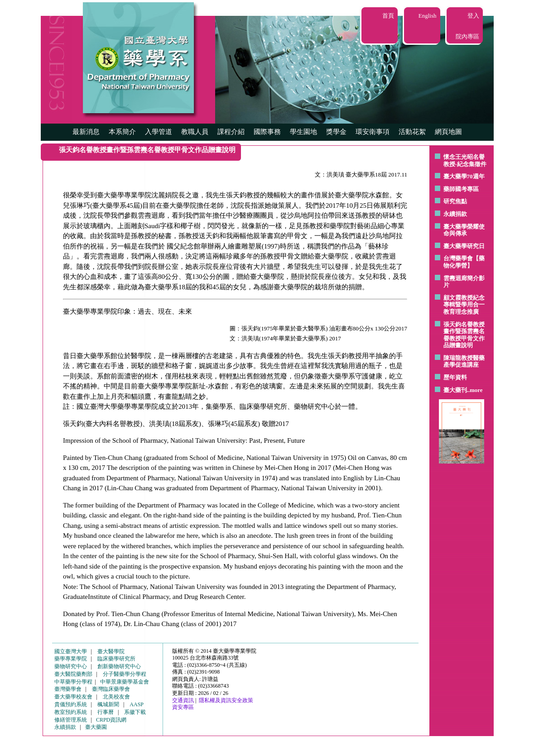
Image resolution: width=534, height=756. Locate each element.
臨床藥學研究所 (116, 659)
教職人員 (195, 132)
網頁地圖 (448, 132)
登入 (473, 16)
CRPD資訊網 (111, 720)
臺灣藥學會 (68, 689)
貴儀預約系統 (71, 704)
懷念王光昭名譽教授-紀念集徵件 (465, 160)
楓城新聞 (108, 704)
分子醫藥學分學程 (125, 674)
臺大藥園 (96, 727)
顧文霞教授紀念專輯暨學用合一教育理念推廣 (464, 305)
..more (475, 390)
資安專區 (183, 707)
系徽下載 (135, 712)
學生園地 (303, 132)
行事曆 (106, 712)
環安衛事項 (373, 132)
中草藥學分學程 (73, 682)
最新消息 (86, 132)
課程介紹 (231, 132)
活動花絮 (412, 132)
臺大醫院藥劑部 (73, 674)
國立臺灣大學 (71, 651)
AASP (137, 704)
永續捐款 (455, 214)
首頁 (388, 16)
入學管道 (159, 132)
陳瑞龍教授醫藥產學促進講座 (464, 361)
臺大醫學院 (111, 651)
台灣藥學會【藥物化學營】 (464, 262)
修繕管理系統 (71, 720)
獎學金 (336, 132)
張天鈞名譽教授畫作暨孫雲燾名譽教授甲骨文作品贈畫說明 (464, 335)
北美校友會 (116, 697)
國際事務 (267, 132)
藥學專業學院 (71, 659)
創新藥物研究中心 (119, 666)
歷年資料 (455, 377)
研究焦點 (455, 201)
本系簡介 (122, 132)
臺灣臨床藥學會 (111, 689)
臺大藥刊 (455, 390)
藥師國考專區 (461, 189)
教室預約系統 (71, 712)
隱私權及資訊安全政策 (226, 700)
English (428, 16)
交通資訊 (183, 700)
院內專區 (467, 36)
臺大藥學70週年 (464, 176)
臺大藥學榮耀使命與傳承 (464, 230)
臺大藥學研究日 (464, 246)
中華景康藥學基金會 (125, 682)
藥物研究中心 (71, 666)
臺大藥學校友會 (73, 697)
